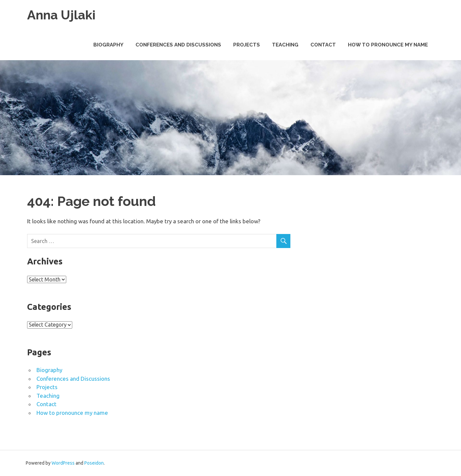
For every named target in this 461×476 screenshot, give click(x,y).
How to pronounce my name (388, 45)
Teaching (285, 45)
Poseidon (94, 463)
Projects (247, 45)
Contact (323, 45)
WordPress (63, 463)
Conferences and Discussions (178, 45)
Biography (108, 45)
